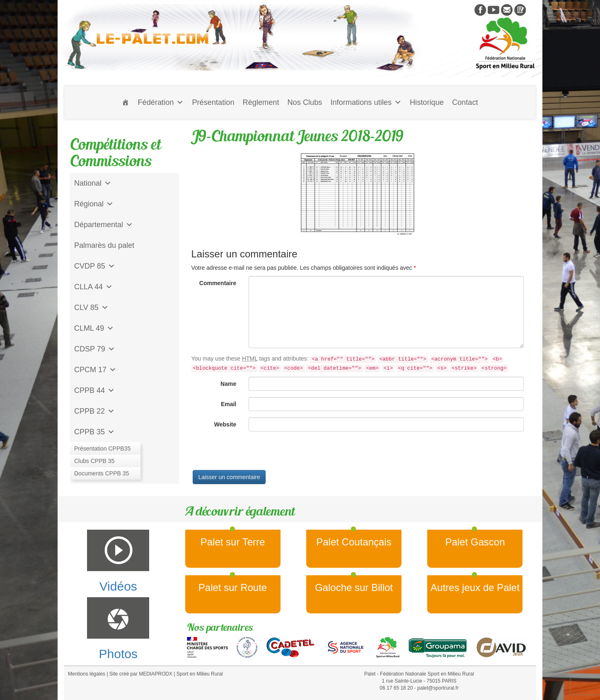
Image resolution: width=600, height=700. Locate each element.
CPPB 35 (94, 432)
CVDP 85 (95, 266)
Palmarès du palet (104, 245)
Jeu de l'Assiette (101, 453)
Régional (94, 204)
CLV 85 (91, 308)
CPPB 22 (94, 411)
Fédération (161, 102)
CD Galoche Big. (102, 473)
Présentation (213, 102)
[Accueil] (126, 102)
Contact (465, 102)
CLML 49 (94, 328)
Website (225, 424)
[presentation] (254, 454)
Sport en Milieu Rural (200, 674)
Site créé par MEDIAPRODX (141, 674)
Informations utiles (366, 102)
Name (228, 384)
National (93, 183)
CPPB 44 (94, 390)
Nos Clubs (305, 102)
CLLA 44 (93, 287)
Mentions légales (87, 674)
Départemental (104, 225)
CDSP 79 (95, 349)
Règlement (261, 102)
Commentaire (218, 283)
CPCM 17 (95, 370)
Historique (427, 102)
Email (229, 404)
